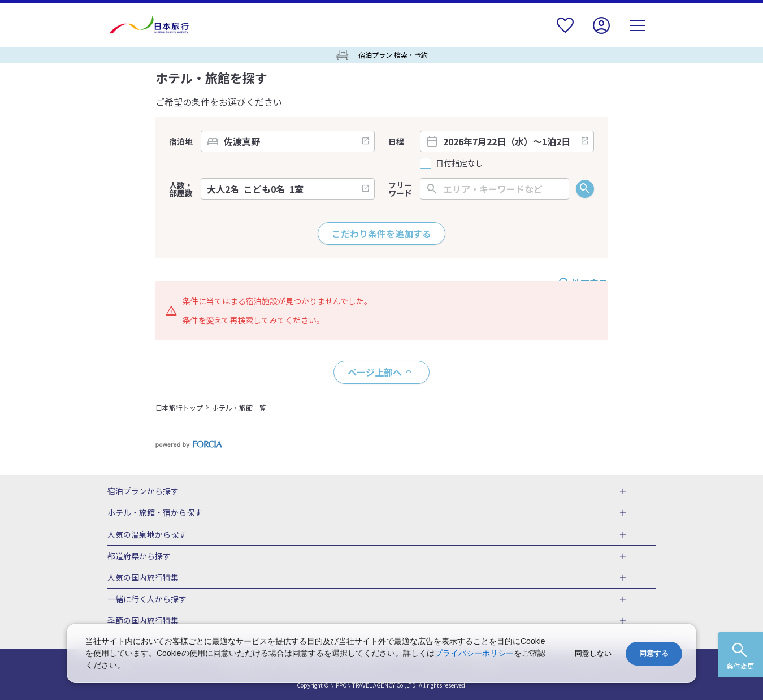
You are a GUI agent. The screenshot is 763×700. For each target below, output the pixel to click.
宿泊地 (181, 141)
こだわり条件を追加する (382, 234)
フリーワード (400, 189)
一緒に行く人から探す (147, 599)
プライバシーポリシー (474, 653)
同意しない (593, 653)
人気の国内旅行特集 (143, 578)
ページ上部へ (375, 372)
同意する (654, 653)
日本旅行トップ (179, 407)
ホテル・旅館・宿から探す (155, 513)
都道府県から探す (139, 556)
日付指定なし (459, 163)
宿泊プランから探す (143, 491)
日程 (396, 141)
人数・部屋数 (181, 189)
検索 (585, 189)
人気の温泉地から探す (147, 535)
